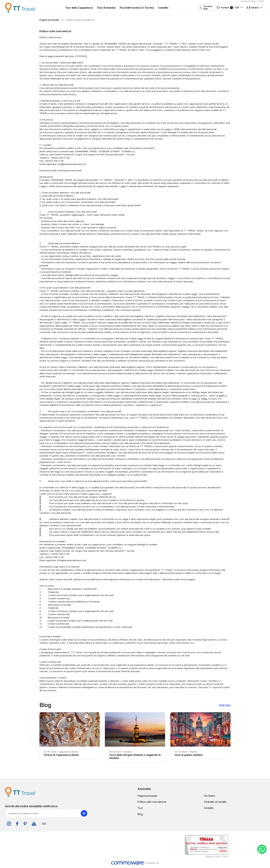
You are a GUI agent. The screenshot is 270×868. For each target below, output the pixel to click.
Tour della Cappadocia (75, 8)
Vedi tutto (225, 705)
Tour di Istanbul (103, 8)
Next (238, 738)
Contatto (159, 8)
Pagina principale (147, 796)
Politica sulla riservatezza (152, 802)
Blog (140, 814)
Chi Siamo (209, 796)
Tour (140, 808)
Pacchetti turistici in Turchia (133, 8)
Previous (32, 738)
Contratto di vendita (215, 802)
